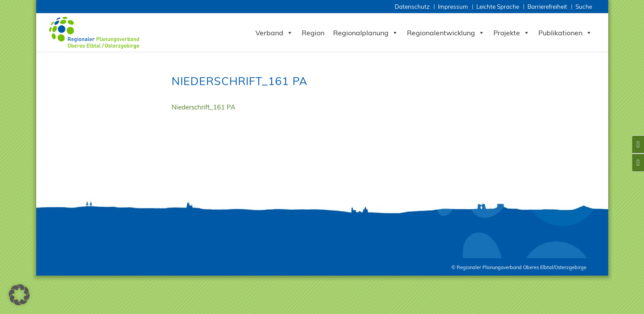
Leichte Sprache (498, 7)
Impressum (453, 7)
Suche (584, 7)
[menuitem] (413, 7)
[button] (19, 295)
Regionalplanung (366, 33)
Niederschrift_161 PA (203, 107)
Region (313, 33)
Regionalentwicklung (446, 33)
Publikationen (565, 33)
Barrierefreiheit (547, 7)
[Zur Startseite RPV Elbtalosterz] (96, 33)
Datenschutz (412, 7)
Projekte (511, 33)
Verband (274, 33)
